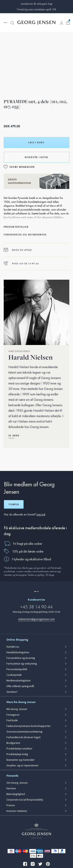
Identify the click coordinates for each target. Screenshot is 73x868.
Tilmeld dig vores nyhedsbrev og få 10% (36, 9)
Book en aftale (18, 250)
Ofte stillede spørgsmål (20, 686)
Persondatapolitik (17, 669)
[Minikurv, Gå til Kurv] (68, 23)
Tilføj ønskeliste (22, 167)
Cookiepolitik (14, 675)
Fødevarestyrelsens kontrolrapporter (29, 726)
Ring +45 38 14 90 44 (21, 263)
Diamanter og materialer (21, 760)
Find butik (12, 720)
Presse (11, 805)
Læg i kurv (36, 142)
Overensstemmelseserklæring (24, 732)
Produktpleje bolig (17, 754)
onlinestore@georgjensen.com (36, 619)
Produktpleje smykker (19, 749)
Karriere (11, 789)
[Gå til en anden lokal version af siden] (36, 591)
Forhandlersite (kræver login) (23, 737)
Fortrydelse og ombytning (22, 664)
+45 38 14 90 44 (36, 607)
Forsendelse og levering (21, 658)
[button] (12, 25)
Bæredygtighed (16, 794)
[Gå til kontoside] (62, 23)
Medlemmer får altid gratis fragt (36, 4)
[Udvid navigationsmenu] (5, 22)
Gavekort (12, 692)
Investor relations (17, 811)
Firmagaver (13, 715)
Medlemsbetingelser (19, 681)
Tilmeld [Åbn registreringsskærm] (14, 504)
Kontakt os (13, 647)
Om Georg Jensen (17, 783)
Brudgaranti (13, 743)
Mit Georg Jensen (17, 709)
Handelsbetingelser (18, 652)
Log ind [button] (41, 514)
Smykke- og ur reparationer (22, 766)
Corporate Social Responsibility (25, 800)
